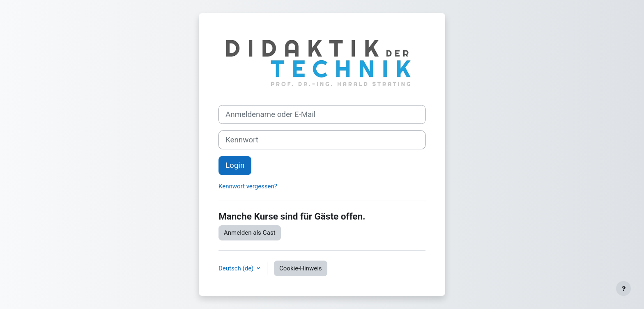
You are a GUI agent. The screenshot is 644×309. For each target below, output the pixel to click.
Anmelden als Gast (250, 233)
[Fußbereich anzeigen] (623, 288)
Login (235, 165)
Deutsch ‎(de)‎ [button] (237, 268)
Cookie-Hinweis (300, 268)
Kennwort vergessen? (248, 186)
